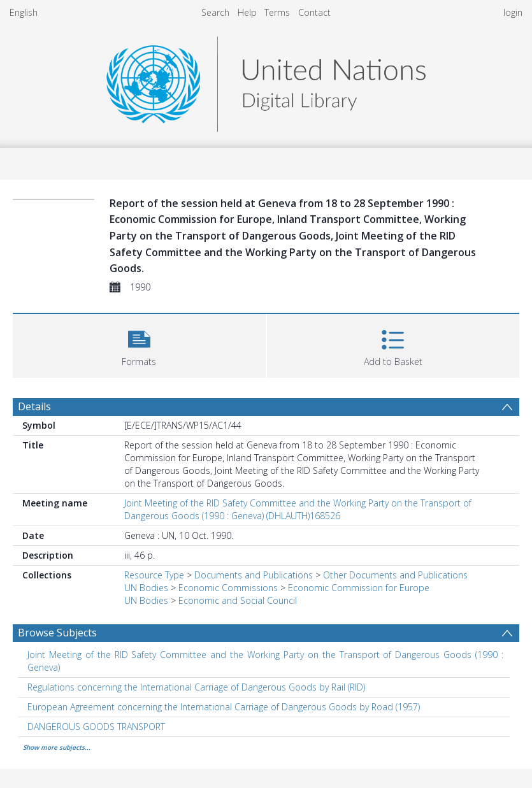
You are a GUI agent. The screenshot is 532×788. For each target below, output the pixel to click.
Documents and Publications (254, 575)
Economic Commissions (228, 588)
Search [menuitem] (215, 12)
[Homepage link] (266, 81)
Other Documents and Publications (395, 575)
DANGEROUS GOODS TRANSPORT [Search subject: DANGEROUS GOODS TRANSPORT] (96, 727)
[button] (139, 344)
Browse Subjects (57, 633)
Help (247, 12)
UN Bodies (146, 588)
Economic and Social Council (238, 600)
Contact (314, 12)
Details (34, 406)
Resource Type (154, 575)
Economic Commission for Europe (359, 588)
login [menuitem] (513, 12)
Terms (277, 12)
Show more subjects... (57, 747)
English (24, 12)
